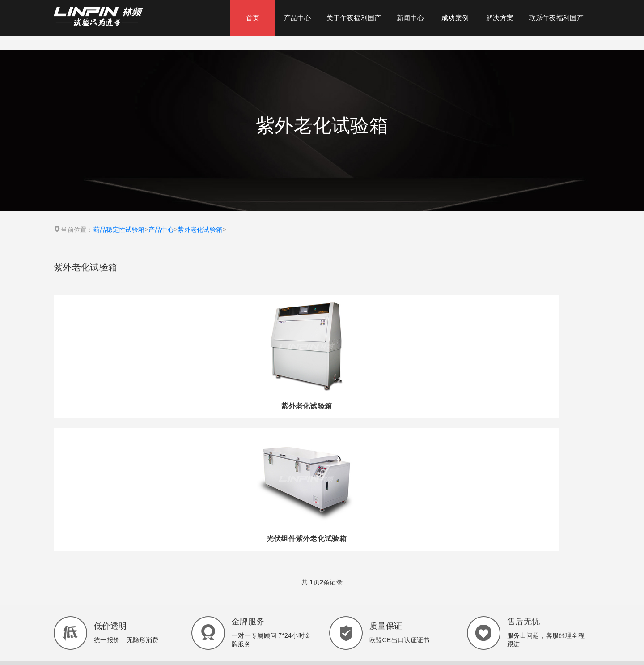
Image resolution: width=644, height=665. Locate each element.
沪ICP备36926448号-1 (371, 613)
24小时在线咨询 (141, 642)
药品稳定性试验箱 (119, 230)
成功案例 (455, 18)
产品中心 (298, 18)
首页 (253, 18)
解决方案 (500, 18)
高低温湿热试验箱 (329, 549)
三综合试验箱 (401, 549)
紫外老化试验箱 (200, 230)
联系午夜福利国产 (556, 18)
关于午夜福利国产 (354, 18)
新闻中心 (410, 18)
